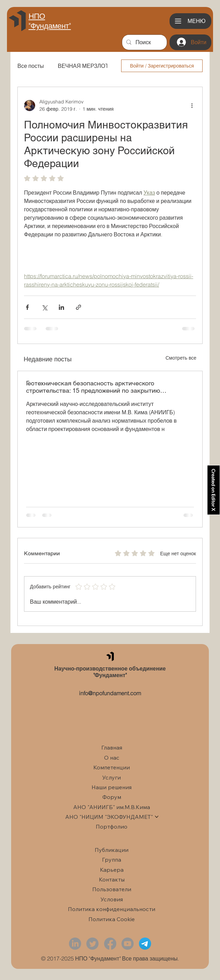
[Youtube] (128, 944)
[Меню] (190, 21)
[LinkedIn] (75, 944)
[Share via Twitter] (44, 307)
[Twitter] (92, 944)
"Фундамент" (50, 26)
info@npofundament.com (110, 693)
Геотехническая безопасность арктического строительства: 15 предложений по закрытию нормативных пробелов (93, 387)
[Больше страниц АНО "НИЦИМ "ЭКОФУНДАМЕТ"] (157, 817)
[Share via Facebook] (27, 307)
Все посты (31, 66)
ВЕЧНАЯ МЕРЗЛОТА (85, 66)
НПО (37, 16)
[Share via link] (78, 307)
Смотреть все (181, 358)
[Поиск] (144, 42)
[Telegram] (145, 944)
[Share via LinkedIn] (61, 307)
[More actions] (192, 105)
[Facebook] (110, 944)
